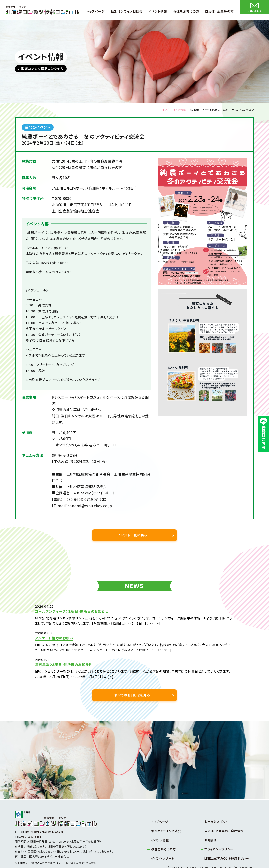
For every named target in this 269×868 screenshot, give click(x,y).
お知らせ (210, 825)
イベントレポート (161, 843)
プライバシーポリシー (217, 834)
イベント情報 (177, 110)
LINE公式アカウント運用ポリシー (225, 843)
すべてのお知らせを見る (132, 681)
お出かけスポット (215, 807)
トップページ (159, 807)
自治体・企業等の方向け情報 (222, 816)
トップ (159, 110)
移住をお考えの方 (162, 834)
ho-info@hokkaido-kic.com (45, 817)
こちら (74, 455)
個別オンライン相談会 (164, 816)
